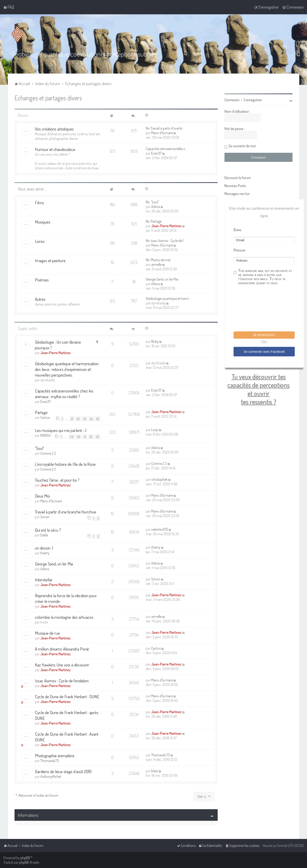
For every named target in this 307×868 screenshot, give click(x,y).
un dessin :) (44, 548)
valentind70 (160, 529)
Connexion (232, 100)
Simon (45, 517)
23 (85, 419)
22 (78, 419)
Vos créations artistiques (54, 129)
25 (98, 419)
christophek (159, 479)
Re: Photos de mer (158, 260)
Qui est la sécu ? (48, 530)
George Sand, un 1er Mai (162, 279)
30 (79, 436)
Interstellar (44, 579)
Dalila (44, 535)
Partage (41, 412)
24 (91, 419)
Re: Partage (154, 221)
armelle (156, 264)
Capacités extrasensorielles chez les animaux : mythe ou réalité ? (64, 393)
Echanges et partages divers (48, 97)
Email (238, 230)
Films (39, 202)
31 (85, 436)
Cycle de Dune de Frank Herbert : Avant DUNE (67, 737)
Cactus (45, 417)
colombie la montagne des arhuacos (64, 617)
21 (72, 419)
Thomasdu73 (50, 760)
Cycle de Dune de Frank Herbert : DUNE (67, 696)
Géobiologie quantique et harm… (168, 298)
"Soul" (40, 448)
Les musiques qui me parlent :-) (61, 430)
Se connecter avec (264, 351)
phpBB (25, 858)
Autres (40, 299)
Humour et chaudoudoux (55, 149)
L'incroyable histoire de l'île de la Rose (65, 464)
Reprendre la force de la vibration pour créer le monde (66, 598)
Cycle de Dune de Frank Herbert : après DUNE (67, 715)
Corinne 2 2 (48, 453)
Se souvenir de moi (242, 146)
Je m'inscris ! (264, 335)
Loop (155, 429)
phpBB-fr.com (29, 862)
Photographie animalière (55, 755)
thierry (45, 553)
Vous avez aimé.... (32, 189)
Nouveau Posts (235, 185)
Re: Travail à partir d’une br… (165, 128)
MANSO (45, 435)
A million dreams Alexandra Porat (62, 649)
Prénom (239, 250)
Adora (156, 206)
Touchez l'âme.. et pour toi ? (57, 480)
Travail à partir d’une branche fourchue (66, 512)
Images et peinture (50, 260)
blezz (155, 771)
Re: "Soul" (152, 202)
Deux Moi (42, 496)
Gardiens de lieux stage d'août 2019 (63, 771)
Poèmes (42, 280)
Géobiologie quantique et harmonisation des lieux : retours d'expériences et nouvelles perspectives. (67, 369)
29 (72, 436)
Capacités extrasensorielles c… (167, 148)
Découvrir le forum (238, 178)
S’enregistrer (253, 100)
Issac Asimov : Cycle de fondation (62, 680)
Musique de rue (47, 633)
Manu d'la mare (162, 133)
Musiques (43, 222)
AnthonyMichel (51, 776)
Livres (40, 241)
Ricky (155, 341)
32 (91, 436)
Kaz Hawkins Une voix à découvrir (62, 665)
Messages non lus (237, 193)
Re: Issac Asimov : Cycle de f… (166, 240)
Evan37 (156, 153)
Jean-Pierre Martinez (166, 226)
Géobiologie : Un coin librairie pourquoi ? (58, 345)
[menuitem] (9, 7)
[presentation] (268, 309)
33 (97, 436)
